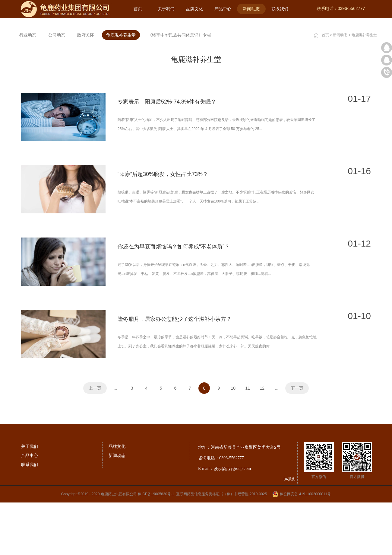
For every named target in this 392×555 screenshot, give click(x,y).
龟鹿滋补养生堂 (364, 113)
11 (248, 466)
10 (233, 466)
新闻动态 (340, 113)
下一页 (297, 466)
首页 (138, 9)
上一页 (95, 466)
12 (262, 466)
